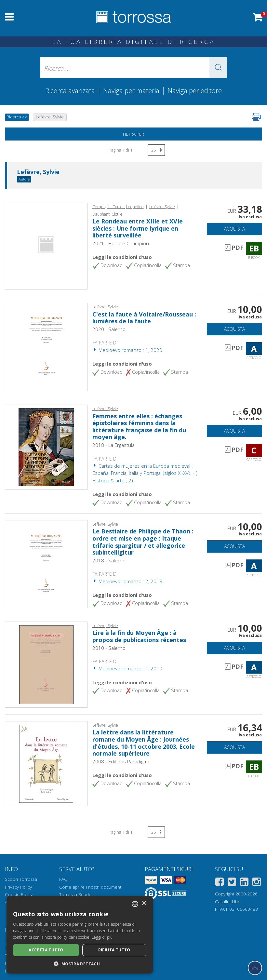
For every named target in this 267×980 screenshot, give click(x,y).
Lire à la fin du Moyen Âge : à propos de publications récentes (139, 636)
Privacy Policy (18, 887)
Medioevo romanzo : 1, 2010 (127, 668)
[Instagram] (257, 883)
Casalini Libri (228, 902)
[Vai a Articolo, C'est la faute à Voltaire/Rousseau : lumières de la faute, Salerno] (46, 346)
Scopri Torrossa (21, 879)
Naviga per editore (195, 90)
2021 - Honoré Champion (121, 243)
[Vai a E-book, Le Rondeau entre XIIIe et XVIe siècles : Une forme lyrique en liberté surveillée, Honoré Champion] (46, 246)
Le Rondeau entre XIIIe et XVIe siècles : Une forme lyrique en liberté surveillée (138, 228)
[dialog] (80, 935)
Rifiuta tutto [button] (114, 950)
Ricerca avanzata (70, 90)
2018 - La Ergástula (113, 445)
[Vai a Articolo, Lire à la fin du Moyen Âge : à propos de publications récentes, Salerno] (46, 664)
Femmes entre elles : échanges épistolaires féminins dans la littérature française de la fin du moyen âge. (139, 427)
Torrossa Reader (76, 894)
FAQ (63, 879)
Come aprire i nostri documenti (91, 887)
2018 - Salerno (109, 560)
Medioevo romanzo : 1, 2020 (127, 350)
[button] (218, 67)
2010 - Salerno (109, 648)
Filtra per (133, 134)
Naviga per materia (131, 90)
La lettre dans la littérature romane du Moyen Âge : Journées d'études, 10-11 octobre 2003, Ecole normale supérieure (144, 743)
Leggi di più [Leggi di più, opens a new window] (102, 937)
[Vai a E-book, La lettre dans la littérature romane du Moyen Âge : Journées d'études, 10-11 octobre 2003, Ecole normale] (46, 763)
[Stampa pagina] (256, 117)
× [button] (144, 903)
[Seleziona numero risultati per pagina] (156, 150)
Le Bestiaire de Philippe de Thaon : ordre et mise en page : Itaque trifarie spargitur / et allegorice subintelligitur (143, 542)
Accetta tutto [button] (46, 950)
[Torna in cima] (255, 968)
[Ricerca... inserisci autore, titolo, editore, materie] (133, 67)
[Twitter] (232, 883)
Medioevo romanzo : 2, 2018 (127, 581)
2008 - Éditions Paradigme (121, 761)
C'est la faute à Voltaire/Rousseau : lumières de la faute (144, 318)
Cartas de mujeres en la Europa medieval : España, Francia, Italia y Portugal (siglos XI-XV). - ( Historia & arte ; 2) (145, 473)
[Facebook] (220, 883)
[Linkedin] (244, 883)
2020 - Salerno (109, 329)
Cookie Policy (19, 894)
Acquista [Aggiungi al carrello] (234, 229)
